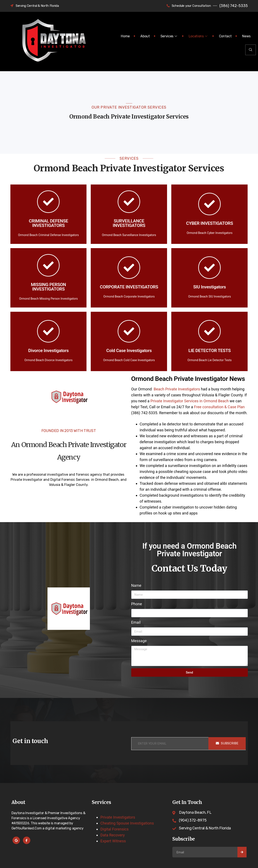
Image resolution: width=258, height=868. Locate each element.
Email (136, 622)
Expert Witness (113, 841)
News (246, 36)
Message (139, 641)
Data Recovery (112, 835)
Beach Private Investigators (176, 389)
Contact (225, 36)
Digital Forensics (114, 829)
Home (125, 36)
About (145, 36)
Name (136, 585)
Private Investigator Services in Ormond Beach (189, 401)
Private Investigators (118, 817)
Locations (199, 36)
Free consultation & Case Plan (219, 407)
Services (169, 36)
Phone (137, 604)
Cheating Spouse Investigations (127, 823)
